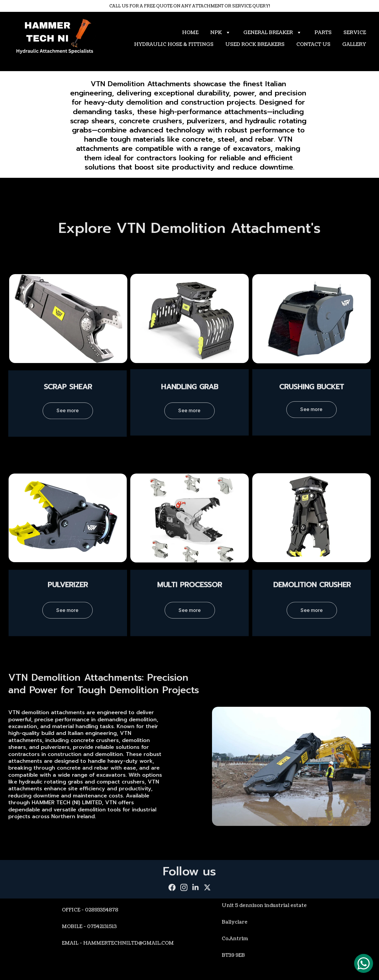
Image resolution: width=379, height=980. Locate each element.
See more (68, 413)
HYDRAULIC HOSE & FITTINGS (174, 44)
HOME (190, 33)
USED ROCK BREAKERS (255, 44)
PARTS (323, 33)
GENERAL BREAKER (268, 33)
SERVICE (355, 33)
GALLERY (354, 44)
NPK (216, 33)
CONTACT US (313, 44)
